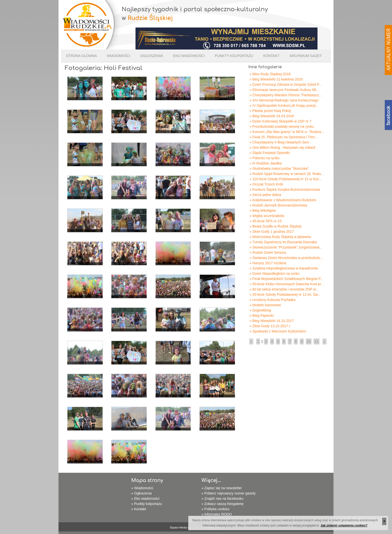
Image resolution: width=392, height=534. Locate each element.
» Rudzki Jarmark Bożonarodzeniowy (278, 205)
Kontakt (271, 56)
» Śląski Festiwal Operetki (270, 153)
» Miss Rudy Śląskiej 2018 (270, 74)
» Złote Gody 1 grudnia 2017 (272, 231)
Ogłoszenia (152, 56)
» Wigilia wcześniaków (267, 216)
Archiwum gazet (306, 56)
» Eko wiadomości (145, 498)
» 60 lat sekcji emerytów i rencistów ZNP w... (284, 289)
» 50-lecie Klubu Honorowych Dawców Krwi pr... (287, 284)
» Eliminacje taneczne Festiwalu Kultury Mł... (284, 90)
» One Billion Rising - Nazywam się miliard (282, 147)
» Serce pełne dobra (265, 195)
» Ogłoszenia (141, 493)
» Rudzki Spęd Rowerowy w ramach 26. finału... (287, 174)
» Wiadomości (142, 488)
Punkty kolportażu (234, 56)
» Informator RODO (217, 514)
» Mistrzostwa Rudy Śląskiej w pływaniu (280, 237)
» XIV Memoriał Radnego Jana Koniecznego (284, 100)
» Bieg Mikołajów (263, 210)
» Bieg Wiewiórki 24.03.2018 (272, 116)
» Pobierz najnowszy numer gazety (229, 493)
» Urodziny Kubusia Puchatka (272, 300)
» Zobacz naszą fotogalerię (222, 504)
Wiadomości (119, 56)
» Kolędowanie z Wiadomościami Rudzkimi (283, 200)
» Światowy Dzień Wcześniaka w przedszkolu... (286, 258)
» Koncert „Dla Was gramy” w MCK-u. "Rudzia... (287, 132)
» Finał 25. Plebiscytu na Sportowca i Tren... (284, 137)
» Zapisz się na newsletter (222, 488)
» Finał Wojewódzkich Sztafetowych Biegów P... (286, 279)
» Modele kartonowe (265, 305)
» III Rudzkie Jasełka (266, 163)
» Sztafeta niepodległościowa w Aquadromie (284, 268)
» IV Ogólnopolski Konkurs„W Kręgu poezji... (284, 105)
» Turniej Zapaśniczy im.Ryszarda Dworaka (283, 242)
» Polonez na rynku (264, 158)
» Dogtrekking (260, 310)
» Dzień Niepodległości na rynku (274, 273)
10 (309, 341)
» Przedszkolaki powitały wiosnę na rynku (282, 126)
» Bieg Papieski (262, 315)
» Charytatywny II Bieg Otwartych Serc (279, 142)
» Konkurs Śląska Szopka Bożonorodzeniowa (285, 189)
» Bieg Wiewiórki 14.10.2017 (272, 321)
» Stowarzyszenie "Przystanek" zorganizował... (286, 247)
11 (316, 341)
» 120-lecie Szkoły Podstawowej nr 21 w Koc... (286, 179)
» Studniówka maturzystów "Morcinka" (279, 168)
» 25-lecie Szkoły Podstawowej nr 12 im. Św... (285, 294)
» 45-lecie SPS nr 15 (265, 221)
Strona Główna (81, 56)
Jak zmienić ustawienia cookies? (344, 525)
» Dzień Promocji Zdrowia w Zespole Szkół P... (285, 84)
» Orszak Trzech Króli (266, 184)
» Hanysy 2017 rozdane (268, 263)
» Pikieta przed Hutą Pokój (270, 111)
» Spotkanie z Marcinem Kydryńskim (278, 331)
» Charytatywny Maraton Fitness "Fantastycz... (286, 95)
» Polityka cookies (215, 509)
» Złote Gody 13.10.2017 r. (270, 326)
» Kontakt (139, 509)
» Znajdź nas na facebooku (222, 498)
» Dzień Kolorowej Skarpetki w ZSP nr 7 (280, 121)
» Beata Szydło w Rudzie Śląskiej (275, 226)
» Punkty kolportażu (147, 504)
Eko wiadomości (189, 56)
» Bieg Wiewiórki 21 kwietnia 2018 (276, 79)
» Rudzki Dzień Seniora (268, 252)
